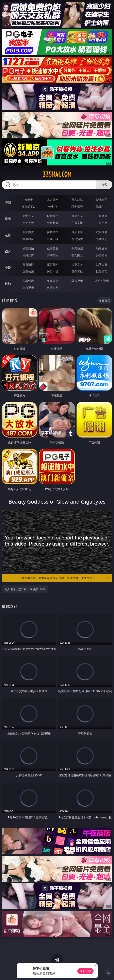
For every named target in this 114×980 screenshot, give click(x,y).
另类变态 (102, 239)
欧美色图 (77, 248)
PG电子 (28, 200)
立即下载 (85, 971)
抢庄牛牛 (102, 206)
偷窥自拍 (28, 248)
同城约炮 (28, 281)
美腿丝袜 (28, 255)
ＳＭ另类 (102, 223)
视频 (8, 219)
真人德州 (53, 200)
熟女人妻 (28, 223)
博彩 (8, 203)
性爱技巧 (102, 271)
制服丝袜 (28, 239)
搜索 (104, 185)
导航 (8, 284)
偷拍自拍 (53, 232)
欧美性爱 (102, 232)
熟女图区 (77, 255)
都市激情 (28, 264)
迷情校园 (28, 271)
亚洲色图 (53, 248)
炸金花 (53, 206)
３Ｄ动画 (102, 216)
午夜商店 (53, 281)
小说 (8, 267)
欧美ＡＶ (77, 216)
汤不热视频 (102, 281)
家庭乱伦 (53, 264)
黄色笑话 (77, 271)
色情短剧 (53, 288)
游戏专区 (102, 200)
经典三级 (53, 239)
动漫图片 (102, 248)
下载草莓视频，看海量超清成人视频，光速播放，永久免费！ (64, 578)
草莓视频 (77, 281)
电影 (8, 235)
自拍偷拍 (53, 216)
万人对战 (77, 200)
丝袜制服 (53, 223)
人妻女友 (77, 264)
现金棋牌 (77, 206)
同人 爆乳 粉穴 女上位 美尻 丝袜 (25, 589)
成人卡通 (77, 232)
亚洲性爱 (28, 232)
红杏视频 (28, 288)
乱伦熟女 (77, 239)
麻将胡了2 (28, 206)
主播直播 (77, 223)
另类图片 (102, 255)
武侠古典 (102, 264)
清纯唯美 (53, 255)
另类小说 (53, 271)
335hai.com (57, 174)
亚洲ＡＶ (28, 216)
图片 (8, 251)
